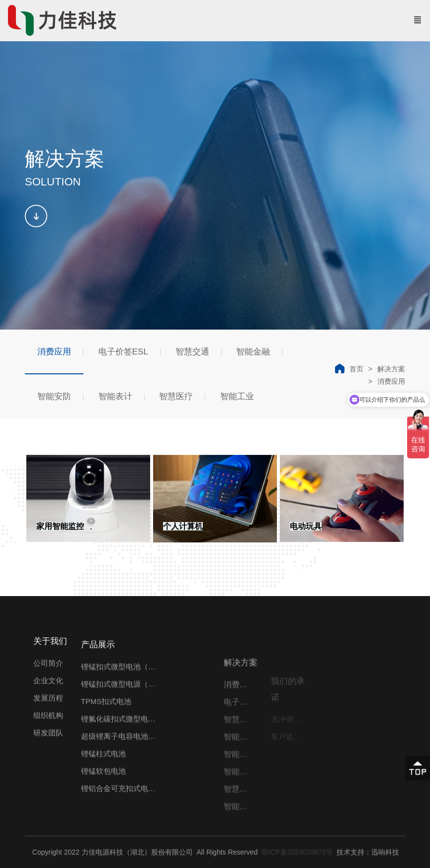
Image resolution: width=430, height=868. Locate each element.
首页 (356, 369)
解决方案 (391, 369)
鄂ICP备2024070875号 (296, 852)
